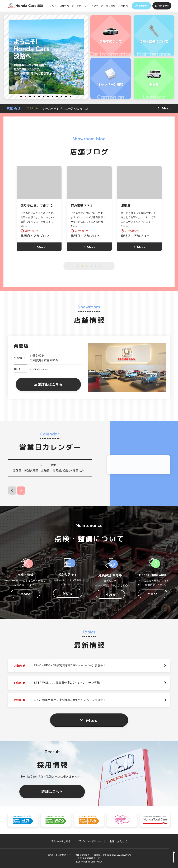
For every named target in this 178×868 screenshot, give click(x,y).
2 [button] (26, 96)
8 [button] (53, 96)
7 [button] (48, 96)
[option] (46, 57)
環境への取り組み (61, 841)
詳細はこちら (52, 791)
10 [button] (62, 96)
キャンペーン (96, 6)
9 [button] (57, 96)
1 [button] (21, 96)
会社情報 (111, 6)
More (92, 721)
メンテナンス (79, 6)
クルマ (53, 6)
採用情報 (123, 6)
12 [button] (71, 96)
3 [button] (30, 96)
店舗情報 (64, 6)
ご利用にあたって (117, 841)
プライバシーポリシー (89, 841)
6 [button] (44, 96)
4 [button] (35, 96)
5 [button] (39, 96)
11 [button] (66, 96)
